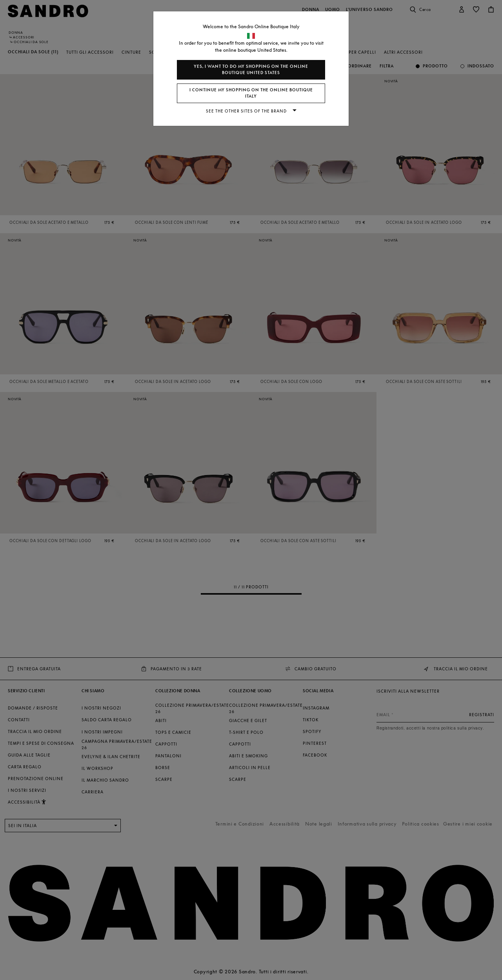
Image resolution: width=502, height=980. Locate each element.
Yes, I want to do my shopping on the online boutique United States (251, 70)
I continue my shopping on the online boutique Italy (251, 93)
